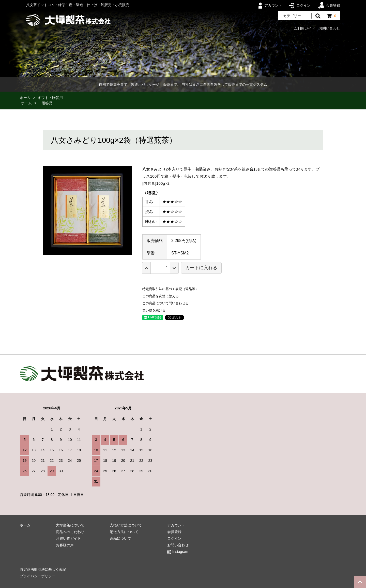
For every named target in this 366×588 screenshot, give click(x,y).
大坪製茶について (70, 525)
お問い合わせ (329, 28)
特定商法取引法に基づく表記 (43, 569)
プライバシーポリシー (38, 576)
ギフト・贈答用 (50, 98)
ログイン (300, 5)
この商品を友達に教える (161, 296)
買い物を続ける (154, 310)
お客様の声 (65, 545)
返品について (120, 538)
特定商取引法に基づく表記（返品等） (170, 289)
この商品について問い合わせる (165, 303)
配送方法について (124, 532)
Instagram (180, 552)
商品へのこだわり (70, 532)
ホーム (25, 98)
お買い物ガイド (68, 538)
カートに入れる (201, 268)
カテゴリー (292, 16)
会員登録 (329, 5)
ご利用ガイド (304, 28)
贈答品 (47, 103)
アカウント (270, 5)
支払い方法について (126, 525)
